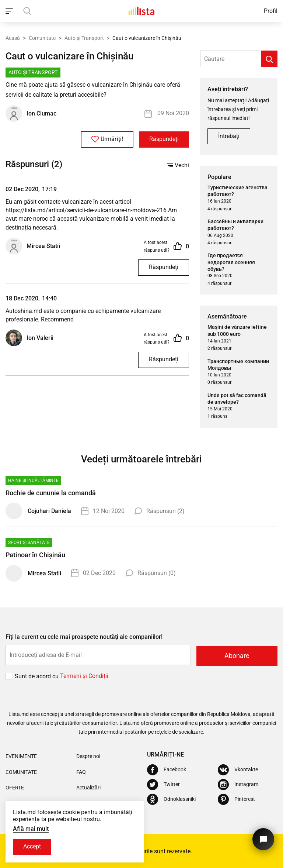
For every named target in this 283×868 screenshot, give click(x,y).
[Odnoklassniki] (171, 799)
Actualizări (88, 786)
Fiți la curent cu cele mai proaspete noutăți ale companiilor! (84, 637)
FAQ (81, 771)
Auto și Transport (84, 38)
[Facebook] (167, 769)
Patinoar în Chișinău (35, 555)
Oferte (15, 786)
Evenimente (21, 755)
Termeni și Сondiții (84, 675)
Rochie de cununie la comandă (51, 493)
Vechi (178, 166)
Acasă (13, 38)
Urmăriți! (105, 140)
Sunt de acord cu (37, 675)
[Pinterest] (236, 799)
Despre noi (88, 755)
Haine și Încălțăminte (33, 481)
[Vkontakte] (238, 769)
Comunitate (42, 38)
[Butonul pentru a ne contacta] (263, 838)
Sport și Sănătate (29, 543)
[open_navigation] (10, 11)
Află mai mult (31, 828)
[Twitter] (163, 784)
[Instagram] (238, 784)
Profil (271, 11)
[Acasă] (141, 11)
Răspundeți (163, 140)
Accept (33, 847)
